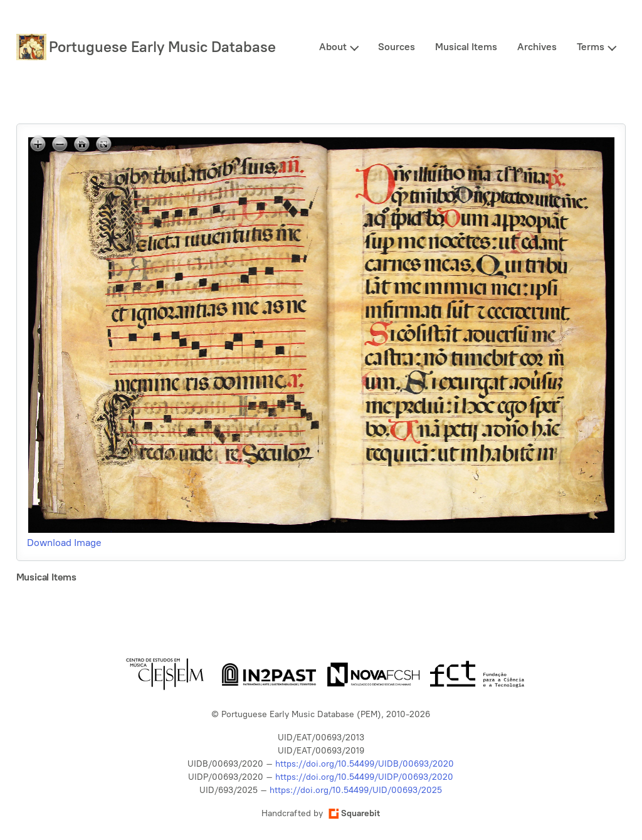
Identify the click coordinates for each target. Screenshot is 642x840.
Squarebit (354, 813)
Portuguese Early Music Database (162, 47)
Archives (537, 47)
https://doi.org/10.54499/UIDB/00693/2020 (365, 764)
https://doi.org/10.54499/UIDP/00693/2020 (364, 777)
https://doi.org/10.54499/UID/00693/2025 (356, 790)
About (333, 47)
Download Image (64, 543)
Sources (397, 47)
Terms (591, 47)
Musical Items (466, 47)
